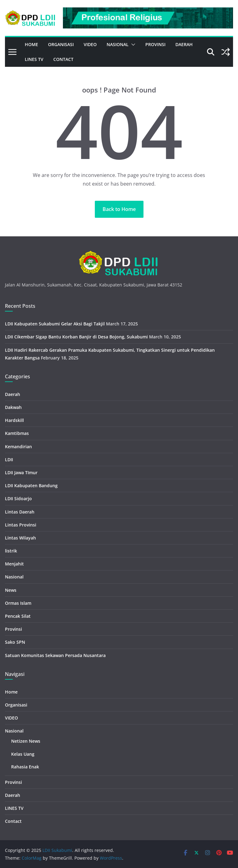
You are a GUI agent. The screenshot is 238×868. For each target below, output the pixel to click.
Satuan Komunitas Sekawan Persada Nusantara (55, 655)
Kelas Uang (23, 754)
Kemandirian (18, 447)
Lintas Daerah (20, 512)
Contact (63, 59)
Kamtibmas (17, 433)
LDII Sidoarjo (18, 498)
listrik (11, 551)
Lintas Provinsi (21, 525)
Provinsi (155, 44)
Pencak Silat (18, 616)
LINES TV (34, 59)
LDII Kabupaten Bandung (31, 486)
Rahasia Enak (25, 767)
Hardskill (14, 420)
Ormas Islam (18, 603)
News (11, 590)
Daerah (184, 44)
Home (31, 44)
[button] (132, 45)
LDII (9, 460)
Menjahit (14, 564)
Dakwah (13, 407)
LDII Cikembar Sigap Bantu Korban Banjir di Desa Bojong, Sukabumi (76, 337)
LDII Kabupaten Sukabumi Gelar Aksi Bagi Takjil (55, 324)
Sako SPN (15, 642)
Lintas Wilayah (20, 538)
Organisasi (61, 44)
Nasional (118, 44)
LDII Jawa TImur (21, 473)
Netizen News (26, 741)
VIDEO (90, 44)
